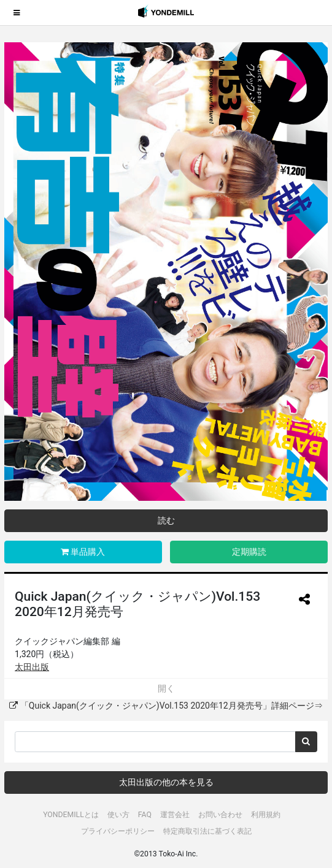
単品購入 (83, 552)
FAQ (145, 815)
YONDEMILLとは (71, 815)
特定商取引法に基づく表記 (207, 831)
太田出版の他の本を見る (166, 782)
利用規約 (266, 815)
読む (166, 520)
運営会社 (175, 815)
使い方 (118, 815)
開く (166, 688)
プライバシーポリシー (118, 831)
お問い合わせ (220, 815)
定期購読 (249, 552)
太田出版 (32, 667)
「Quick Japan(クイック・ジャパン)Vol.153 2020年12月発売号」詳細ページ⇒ (166, 706)
